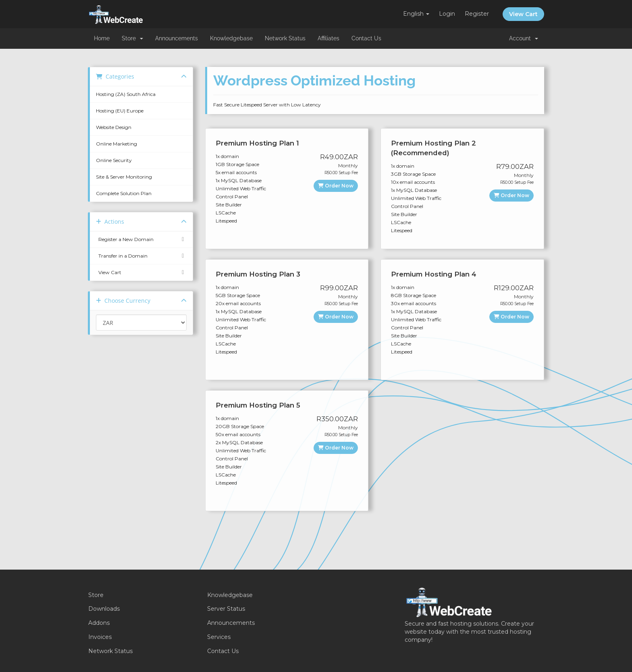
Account (524, 38)
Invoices (100, 637)
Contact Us (366, 38)
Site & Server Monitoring (124, 177)
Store (132, 38)
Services (219, 637)
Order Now (336, 186)
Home (102, 38)
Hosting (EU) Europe (120, 111)
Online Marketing (116, 144)
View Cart (523, 14)
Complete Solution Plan (124, 193)
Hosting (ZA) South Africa (126, 94)
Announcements (177, 38)
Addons (99, 623)
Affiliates (328, 38)
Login (447, 14)
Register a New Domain (141, 239)
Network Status (285, 38)
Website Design (114, 127)
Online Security (114, 160)
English (416, 14)
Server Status (226, 609)
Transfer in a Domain (141, 256)
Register (477, 14)
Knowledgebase (231, 38)
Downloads (104, 609)
